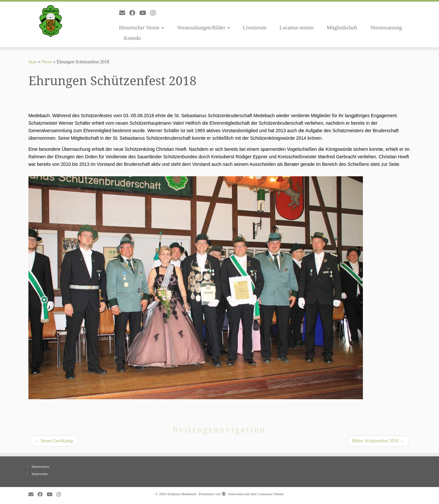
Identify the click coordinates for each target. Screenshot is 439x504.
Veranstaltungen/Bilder (203, 28)
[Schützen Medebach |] (51, 21)
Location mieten (297, 28)
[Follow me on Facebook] (134, 13)
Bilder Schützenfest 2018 (378, 441)
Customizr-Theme (270, 494)
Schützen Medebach (182, 494)
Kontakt (133, 38)
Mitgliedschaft (342, 28)
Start (33, 62)
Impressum (40, 474)
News (47, 62)
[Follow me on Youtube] (145, 13)
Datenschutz (41, 466)
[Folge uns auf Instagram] (155, 13)
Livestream (255, 28)
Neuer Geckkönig (54, 441)
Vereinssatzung (386, 28)
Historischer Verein (142, 28)
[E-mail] (124, 13)
